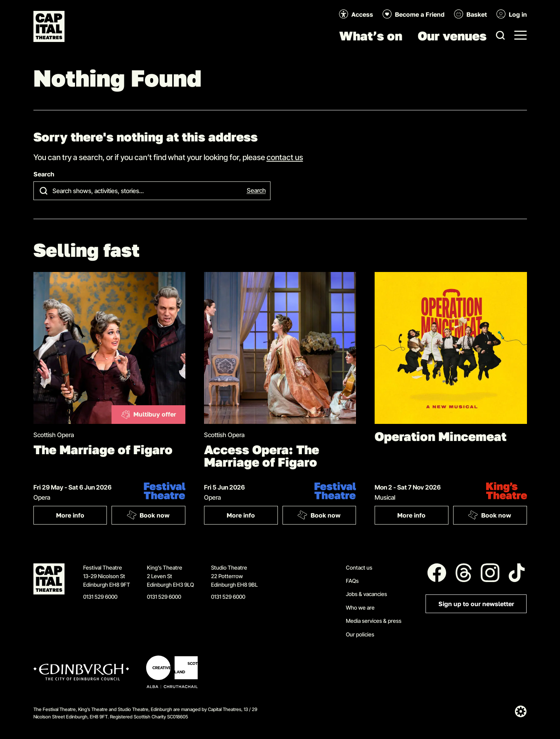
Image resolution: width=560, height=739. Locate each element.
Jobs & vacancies (366, 594)
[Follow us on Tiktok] (517, 573)
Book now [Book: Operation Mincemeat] (490, 515)
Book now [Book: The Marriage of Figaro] (148, 515)
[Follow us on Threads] (464, 573)
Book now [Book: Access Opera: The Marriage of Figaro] (319, 515)
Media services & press (374, 621)
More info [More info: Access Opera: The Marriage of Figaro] (252, 517)
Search (44, 174)
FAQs (352, 581)
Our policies (360, 634)
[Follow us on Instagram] (490, 573)
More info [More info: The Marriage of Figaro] (81, 517)
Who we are (360, 607)
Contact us (359, 567)
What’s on (371, 36)
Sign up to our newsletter (476, 604)
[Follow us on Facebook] (437, 573)
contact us (285, 157)
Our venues (452, 36)
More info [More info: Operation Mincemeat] (423, 517)
